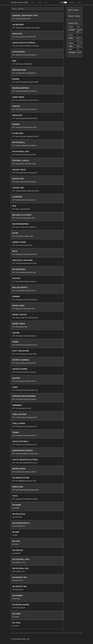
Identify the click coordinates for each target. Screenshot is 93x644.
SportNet (21, 9)
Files (46, 2)
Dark (64, 2)
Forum (40, 2)
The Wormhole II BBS (19, 2)
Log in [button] (80, 2)
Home (33, 2)
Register (72, 2)
